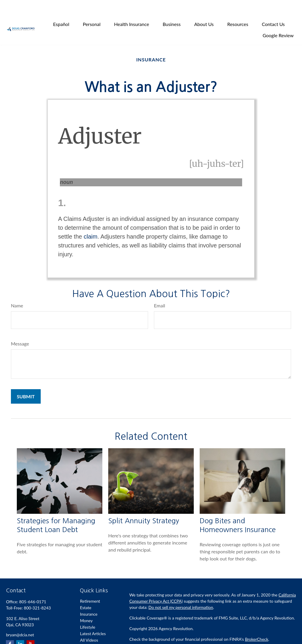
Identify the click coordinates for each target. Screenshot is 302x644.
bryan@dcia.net (20, 621)
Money (86, 607)
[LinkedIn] (20, 630)
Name (17, 292)
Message (20, 330)
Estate (86, 594)
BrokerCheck (256, 625)
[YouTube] (31, 630)
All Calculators (93, 633)
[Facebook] (10, 630)
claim (91, 223)
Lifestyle (88, 613)
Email (160, 292)
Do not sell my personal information (181, 593)
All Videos (89, 626)
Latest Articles (93, 620)
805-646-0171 (33, 588)
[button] (61, 10)
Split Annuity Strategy (144, 507)
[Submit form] (26, 383)
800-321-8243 (37, 594)
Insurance (89, 600)
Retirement (90, 587)
